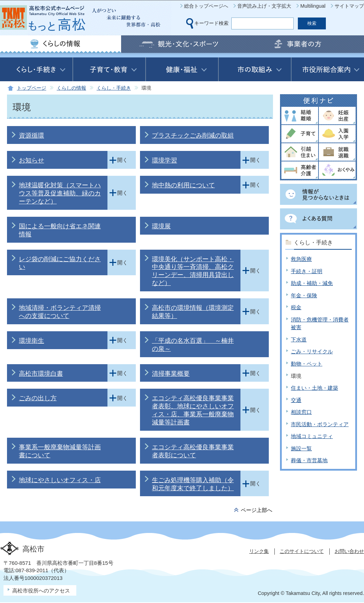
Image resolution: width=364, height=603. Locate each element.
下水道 (299, 339)
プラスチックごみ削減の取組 (193, 136)
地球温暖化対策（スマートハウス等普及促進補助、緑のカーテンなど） (60, 193)
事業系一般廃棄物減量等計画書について (60, 451)
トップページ (31, 88)
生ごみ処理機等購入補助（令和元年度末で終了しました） (193, 484)
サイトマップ (349, 6)
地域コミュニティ (312, 436)
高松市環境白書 (41, 374)
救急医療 (301, 259)
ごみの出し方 (38, 398)
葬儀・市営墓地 (309, 460)
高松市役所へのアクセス (41, 591)
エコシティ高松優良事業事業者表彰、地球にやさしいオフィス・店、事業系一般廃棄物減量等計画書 (193, 410)
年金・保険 (304, 295)
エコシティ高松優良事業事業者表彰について (193, 451)
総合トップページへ (206, 6)
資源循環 (31, 136)
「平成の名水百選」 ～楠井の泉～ (193, 345)
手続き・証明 (307, 271)
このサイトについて (302, 551)
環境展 (161, 226)
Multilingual (313, 6)
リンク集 (259, 551)
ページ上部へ (257, 510)
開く (122, 160)
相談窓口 (301, 412)
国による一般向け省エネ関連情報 (60, 230)
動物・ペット (307, 364)
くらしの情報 (71, 88)
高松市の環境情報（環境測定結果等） (193, 312)
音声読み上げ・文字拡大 (264, 6)
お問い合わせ (349, 551)
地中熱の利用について (183, 185)
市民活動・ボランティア (320, 424)
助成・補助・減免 (312, 283)
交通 (296, 400)
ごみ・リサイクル (312, 351)
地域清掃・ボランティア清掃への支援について (60, 312)
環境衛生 (31, 341)
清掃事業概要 (171, 374)
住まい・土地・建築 (314, 388)
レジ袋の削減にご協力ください (60, 263)
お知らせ (31, 160)
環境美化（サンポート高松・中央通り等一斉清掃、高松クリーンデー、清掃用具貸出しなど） (193, 271)
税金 (296, 307)
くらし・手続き (114, 88)
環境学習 (164, 160)
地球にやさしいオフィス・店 (60, 480)
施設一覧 (301, 448)
